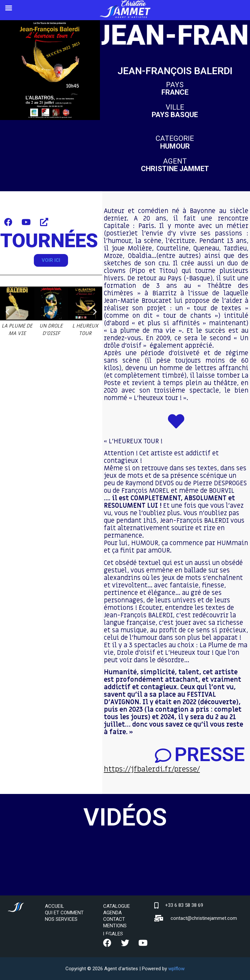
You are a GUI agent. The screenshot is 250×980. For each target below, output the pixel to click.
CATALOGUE (117, 906)
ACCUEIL (55, 906)
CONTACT (114, 919)
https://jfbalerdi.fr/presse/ (152, 769)
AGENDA (112, 913)
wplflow (176, 969)
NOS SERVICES (61, 919)
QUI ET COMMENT (64, 913)
